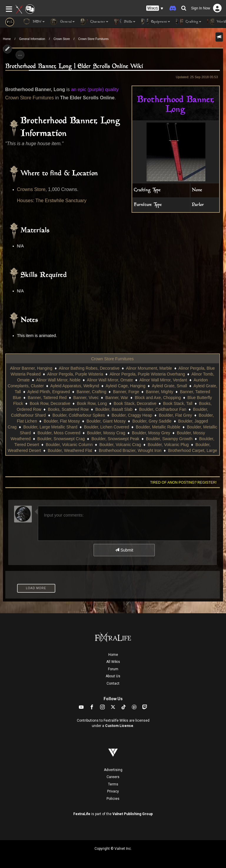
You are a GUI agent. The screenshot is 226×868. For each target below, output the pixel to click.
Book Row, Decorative (50, 403)
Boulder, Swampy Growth (169, 439)
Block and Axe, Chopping (158, 398)
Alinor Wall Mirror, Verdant (163, 380)
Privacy (113, 791)
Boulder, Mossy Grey (151, 433)
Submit (124, 550)
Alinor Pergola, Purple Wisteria (75, 374)
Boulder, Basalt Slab (114, 409)
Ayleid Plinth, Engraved (49, 392)
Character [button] (94, 22)
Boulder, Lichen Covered (107, 427)
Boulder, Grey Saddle (152, 421)
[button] (155, 8)
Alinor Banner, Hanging (31, 368)
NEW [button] (34, 22)
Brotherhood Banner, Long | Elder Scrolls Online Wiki (74, 67)
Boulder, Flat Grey (176, 415)
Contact (113, 683)
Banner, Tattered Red (47, 398)
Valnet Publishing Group (133, 814)
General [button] (63, 22)
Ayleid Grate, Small (169, 386)
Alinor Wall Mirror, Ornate (110, 380)
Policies (113, 799)
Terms (113, 784)
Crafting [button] (189, 22)
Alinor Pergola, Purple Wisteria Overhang (147, 374)
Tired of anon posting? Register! (183, 482)
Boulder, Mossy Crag (106, 433)
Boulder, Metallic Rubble (158, 427)
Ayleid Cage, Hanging (126, 386)
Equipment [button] (156, 22)
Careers (113, 777)
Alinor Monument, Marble (149, 368)
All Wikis (113, 662)
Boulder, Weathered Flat (70, 450)
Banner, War (117, 398)
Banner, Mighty (159, 392)
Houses (25, 201)
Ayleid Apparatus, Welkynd (75, 386)
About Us (113, 676)
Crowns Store (31, 189)
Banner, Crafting (91, 392)
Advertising (113, 770)
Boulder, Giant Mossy (106, 421)
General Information (32, 39)
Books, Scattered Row (68, 409)
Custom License (119, 726)
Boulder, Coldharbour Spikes (79, 415)
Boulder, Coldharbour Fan (163, 409)
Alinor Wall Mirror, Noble (58, 380)
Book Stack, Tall (178, 403)
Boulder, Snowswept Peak (116, 439)
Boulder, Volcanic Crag (120, 445)
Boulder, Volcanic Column (69, 445)
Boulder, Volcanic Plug (168, 445)
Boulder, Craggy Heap (132, 415)
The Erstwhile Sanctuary (61, 201)
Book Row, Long (92, 403)
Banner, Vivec (86, 398)
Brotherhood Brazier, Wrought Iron (130, 450)
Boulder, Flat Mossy (62, 421)
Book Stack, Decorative (135, 403)
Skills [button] (125, 22)
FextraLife (82, 814)
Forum (113, 669)
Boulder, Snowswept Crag (61, 439)
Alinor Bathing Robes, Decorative (89, 368)
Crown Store (62, 39)
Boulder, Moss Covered (59, 433)
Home (7, 39)
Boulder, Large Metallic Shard (50, 427)
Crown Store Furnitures (93, 39)
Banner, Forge (126, 392)
